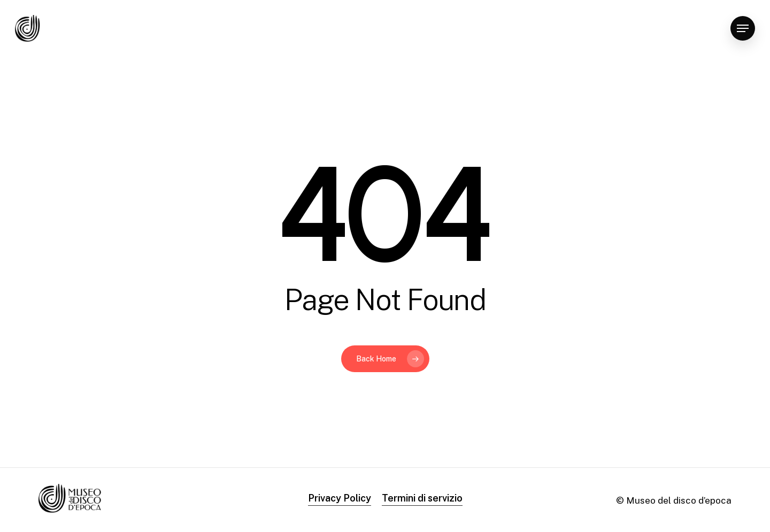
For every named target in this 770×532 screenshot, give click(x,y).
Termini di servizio (422, 498)
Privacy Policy (340, 498)
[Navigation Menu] (743, 29)
